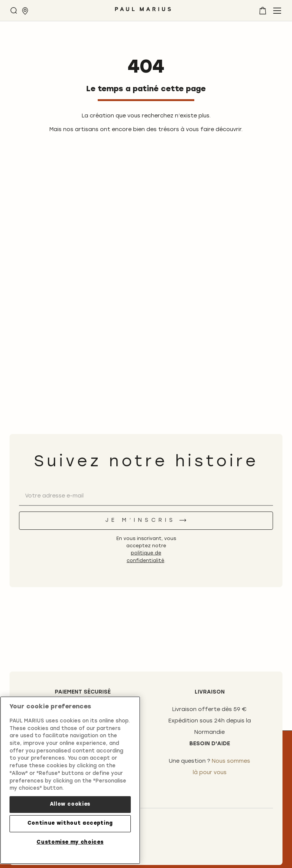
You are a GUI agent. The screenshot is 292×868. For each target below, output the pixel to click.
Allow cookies (70, 804)
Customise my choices (70, 842)
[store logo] (143, 12)
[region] (70, 780)
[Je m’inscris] (146, 521)
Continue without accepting (70, 823)
